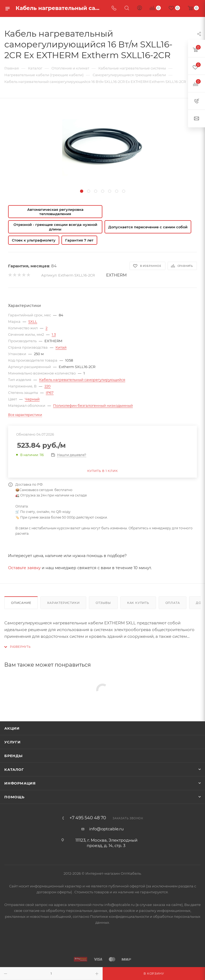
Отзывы (103, 603)
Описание (21, 603)
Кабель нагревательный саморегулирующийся (82, 380)
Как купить (138, 603)
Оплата (173, 603)
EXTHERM (116, 275)
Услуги (13, 742)
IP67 (50, 393)
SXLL (33, 321)
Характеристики (63, 603)
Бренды (13, 756)
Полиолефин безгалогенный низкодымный (93, 405)
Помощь (14, 797)
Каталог (14, 769)
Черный (32, 399)
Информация (20, 783)
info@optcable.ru (106, 829)
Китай (61, 347)
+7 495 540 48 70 (88, 818)
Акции (12, 728)
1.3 (54, 334)
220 (48, 386)
